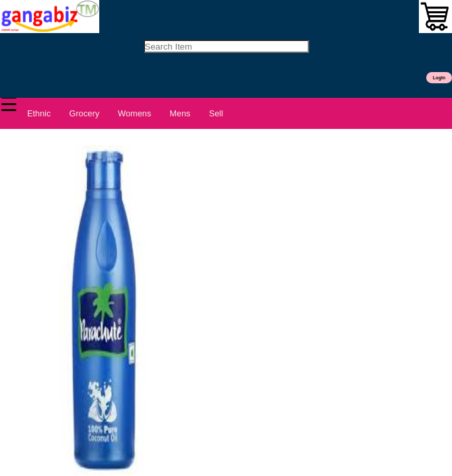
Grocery (85, 113)
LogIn (439, 78)
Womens (134, 113)
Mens (180, 113)
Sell (216, 113)
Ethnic (39, 113)
